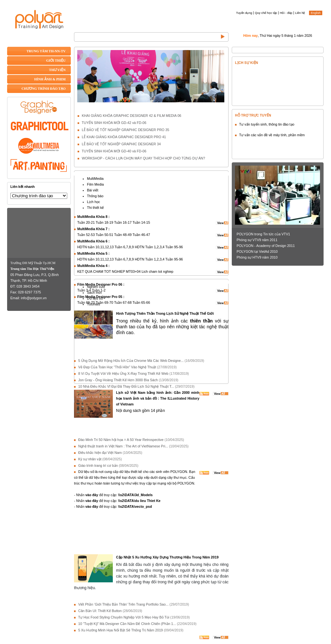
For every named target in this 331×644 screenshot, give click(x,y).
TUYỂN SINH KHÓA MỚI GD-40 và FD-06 (114, 151)
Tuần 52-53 (86, 235)
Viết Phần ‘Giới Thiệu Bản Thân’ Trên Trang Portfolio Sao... (123, 604)
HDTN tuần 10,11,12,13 (96, 247)
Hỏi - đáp (286, 13)
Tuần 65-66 (141, 302)
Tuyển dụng (244, 13)
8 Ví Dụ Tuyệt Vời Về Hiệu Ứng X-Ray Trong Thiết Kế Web (123, 373)
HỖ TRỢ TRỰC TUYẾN (253, 115)
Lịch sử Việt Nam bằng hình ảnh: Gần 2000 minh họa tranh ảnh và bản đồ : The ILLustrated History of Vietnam (158, 398)
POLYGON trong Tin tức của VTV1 (263, 234)
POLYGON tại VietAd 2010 (257, 251)
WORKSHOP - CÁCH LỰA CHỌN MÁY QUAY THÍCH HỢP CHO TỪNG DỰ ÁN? (143, 158)
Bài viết (93, 190)
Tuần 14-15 (141, 222)
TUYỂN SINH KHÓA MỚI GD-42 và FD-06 (114, 123)
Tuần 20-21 (86, 222)
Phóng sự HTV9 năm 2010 (257, 257)
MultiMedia (95, 179)
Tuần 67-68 (123, 302)
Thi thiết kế (95, 208)
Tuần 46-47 (141, 235)
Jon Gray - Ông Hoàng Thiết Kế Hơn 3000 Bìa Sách (118, 380)
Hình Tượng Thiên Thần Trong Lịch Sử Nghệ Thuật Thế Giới (165, 313)
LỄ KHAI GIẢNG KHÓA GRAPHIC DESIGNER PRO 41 (124, 137)
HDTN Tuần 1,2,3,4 (150, 247)
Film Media (95, 184)
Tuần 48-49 (123, 235)
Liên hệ (300, 13)
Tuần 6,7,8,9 (124, 247)
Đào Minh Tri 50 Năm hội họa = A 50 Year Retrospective (121, 440)
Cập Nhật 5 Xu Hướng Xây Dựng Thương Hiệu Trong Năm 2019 (167, 557)
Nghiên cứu (96, 287)
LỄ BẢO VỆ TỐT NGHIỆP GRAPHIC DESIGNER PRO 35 (125, 130)
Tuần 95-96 (174, 247)
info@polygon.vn (34, 298)
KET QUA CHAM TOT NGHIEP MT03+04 (109, 271)
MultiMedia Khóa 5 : (93, 253)
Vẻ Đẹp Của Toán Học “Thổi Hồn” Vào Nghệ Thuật (117, 367)
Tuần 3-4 (84, 290)
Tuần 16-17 (123, 222)
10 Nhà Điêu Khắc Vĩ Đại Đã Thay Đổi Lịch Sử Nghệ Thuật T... (126, 386)
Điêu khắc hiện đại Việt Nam (100, 453)
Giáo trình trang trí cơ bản (98, 465)
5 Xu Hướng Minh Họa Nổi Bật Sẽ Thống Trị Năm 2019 (121, 630)
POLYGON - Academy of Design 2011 (266, 246)
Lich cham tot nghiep (157, 271)
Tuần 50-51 (104, 235)
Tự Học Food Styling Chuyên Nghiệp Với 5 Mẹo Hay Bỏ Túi (124, 617)
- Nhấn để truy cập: (113, 495)
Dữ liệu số (95, 298)
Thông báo (95, 196)
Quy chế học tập (266, 13)
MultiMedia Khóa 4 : (93, 266)
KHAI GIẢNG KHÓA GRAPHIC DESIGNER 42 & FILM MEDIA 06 (132, 116)
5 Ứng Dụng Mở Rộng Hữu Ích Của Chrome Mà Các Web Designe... (131, 361)
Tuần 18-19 (104, 222)
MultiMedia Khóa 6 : (93, 241)
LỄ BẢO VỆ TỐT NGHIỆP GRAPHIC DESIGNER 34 (121, 144)
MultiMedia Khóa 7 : (93, 229)
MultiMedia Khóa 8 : (93, 217)
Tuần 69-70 (86, 302)
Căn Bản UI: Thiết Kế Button (100, 611)
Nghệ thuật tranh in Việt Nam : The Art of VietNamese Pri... (123, 446)
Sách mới (94, 292)
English (316, 13)
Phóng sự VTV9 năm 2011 (257, 240)
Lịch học (93, 202)
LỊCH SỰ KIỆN (246, 63)
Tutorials (93, 304)
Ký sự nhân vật (90, 459)
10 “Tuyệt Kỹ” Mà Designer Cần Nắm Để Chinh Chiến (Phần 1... (127, 624)
